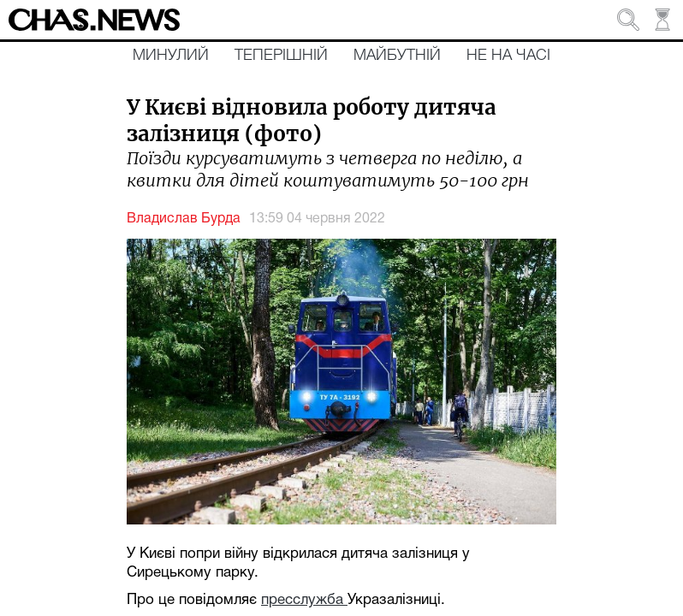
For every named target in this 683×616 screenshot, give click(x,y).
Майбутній (397, 56)
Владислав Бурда (184, 219)
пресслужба (304, 600)
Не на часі (508, 56)
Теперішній (281, 56)
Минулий (171, 56)
